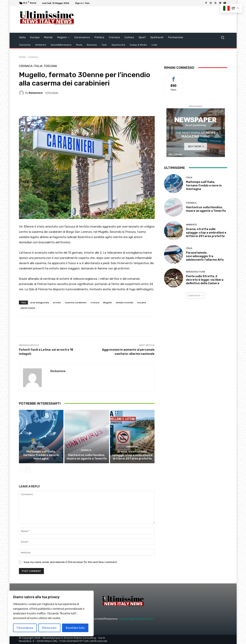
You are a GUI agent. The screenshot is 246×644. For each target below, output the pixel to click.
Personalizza (25, 628)
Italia (38, 66)
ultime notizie (28, 308)
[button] (223, 37)
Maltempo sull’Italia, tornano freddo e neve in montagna (41, 455)
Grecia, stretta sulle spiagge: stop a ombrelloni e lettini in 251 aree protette (132, 455)
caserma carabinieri (76, 302)
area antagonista (40, 302)
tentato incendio (125, 302)
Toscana (50, 66)
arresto (57, 302)
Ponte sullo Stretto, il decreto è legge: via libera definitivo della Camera (205, 280)
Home (22, 57)
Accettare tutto (75, 628)
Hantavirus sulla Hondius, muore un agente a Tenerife (87, 457)
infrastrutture (196, 272)
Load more (196, 295)
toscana (142, 302)
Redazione (36, 93)
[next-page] (28, 470)
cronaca (95, 302)
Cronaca (33, 57)
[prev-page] (21, 470)
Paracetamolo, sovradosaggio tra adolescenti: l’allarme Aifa (205, 256)
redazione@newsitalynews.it (136, 619)
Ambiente (132, 447)
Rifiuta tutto (49, 628)
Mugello (108, 302)
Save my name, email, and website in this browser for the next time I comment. (71, 562)
